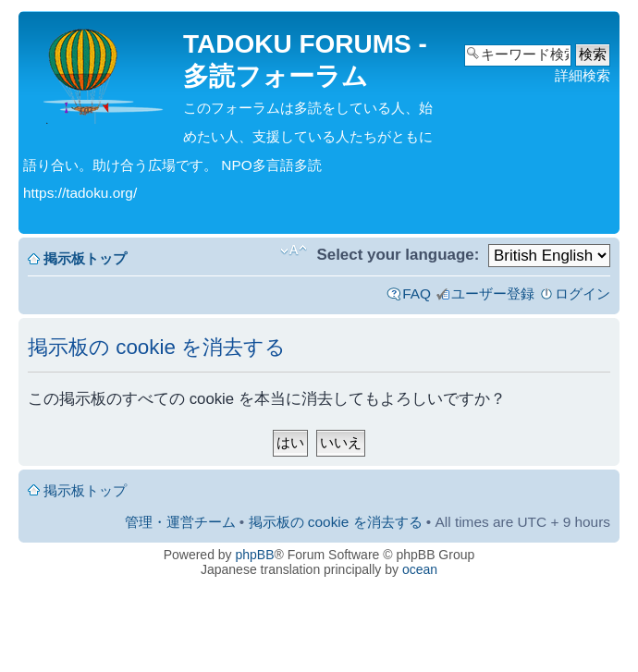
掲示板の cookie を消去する (336, 522)
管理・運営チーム (180, 522)
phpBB (255, 555)
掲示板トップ (85, 258)
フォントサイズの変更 (294, 250)
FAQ (417, 293)
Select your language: (398, 255)
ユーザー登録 (493, 293)
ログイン (583, 293)
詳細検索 (583, 75)
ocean (420, 569)
